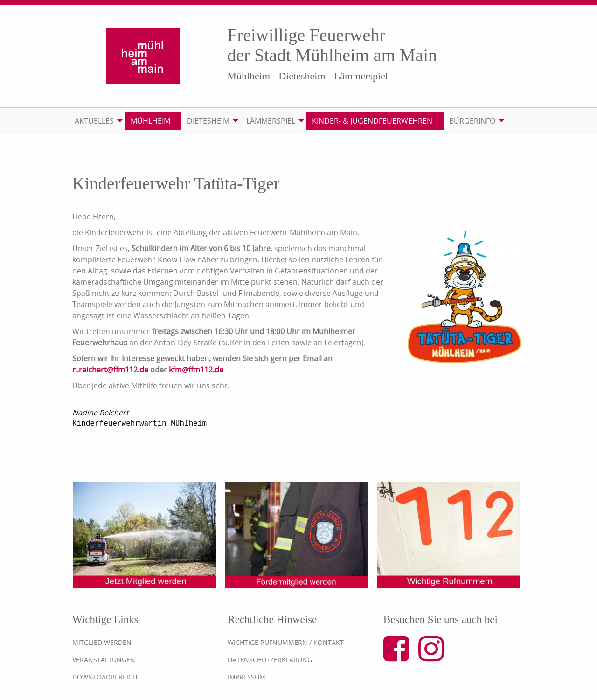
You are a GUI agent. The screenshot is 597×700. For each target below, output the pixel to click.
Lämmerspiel (271, 121)
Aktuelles (94, 121)
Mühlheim (150, 121)
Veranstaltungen (104, 660)
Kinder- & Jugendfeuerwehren (372, 121)
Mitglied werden (102, 642)
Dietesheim (208, 121)
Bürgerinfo (472, 121)
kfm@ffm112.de (196, 370)
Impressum (246, 677)
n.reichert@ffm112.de (110, 370)
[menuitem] (97, 121)
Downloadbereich (105, 677)
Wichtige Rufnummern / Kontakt (286, 642)
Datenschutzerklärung (270, 660)
